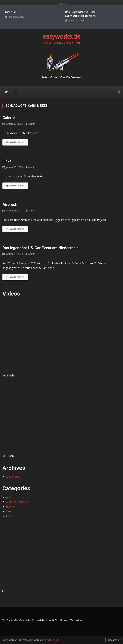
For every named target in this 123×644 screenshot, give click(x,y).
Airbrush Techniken (18, 502)
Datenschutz (114, 640)
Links (7, 161)
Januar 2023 (13, 477)
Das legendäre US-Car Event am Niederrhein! (80, 14)
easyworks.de (62, 36)
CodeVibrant (52, 640)
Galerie (9, 118)
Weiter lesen (15, 142)
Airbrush (11, 12)
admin (32, 124)
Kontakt (51, 620)
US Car (10, 516)
